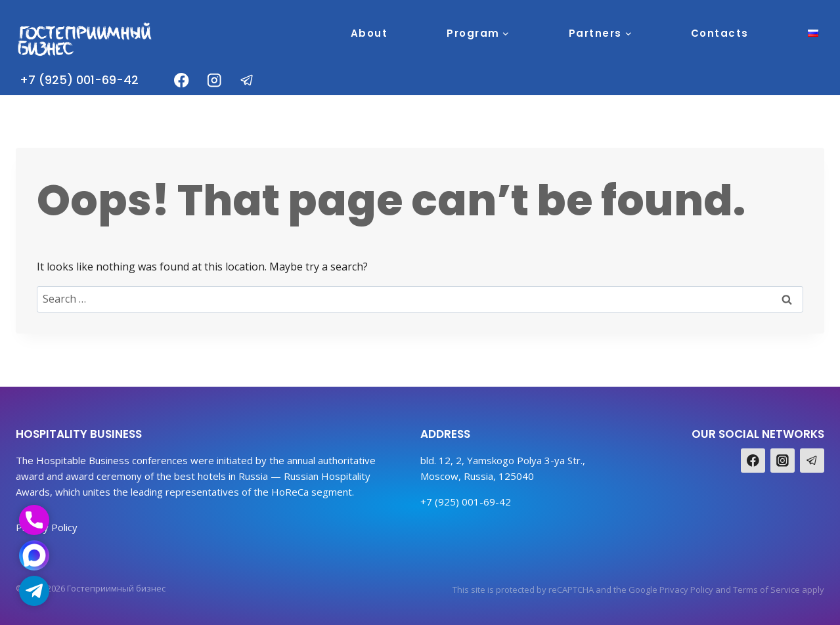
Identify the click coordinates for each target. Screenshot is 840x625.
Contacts (720, 33)
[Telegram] (247, 80)
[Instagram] (214, 80)
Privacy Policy (686, 590)
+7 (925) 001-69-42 (79, 80)
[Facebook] (182, 80)
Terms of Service (766, 590)
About (369, 33)
